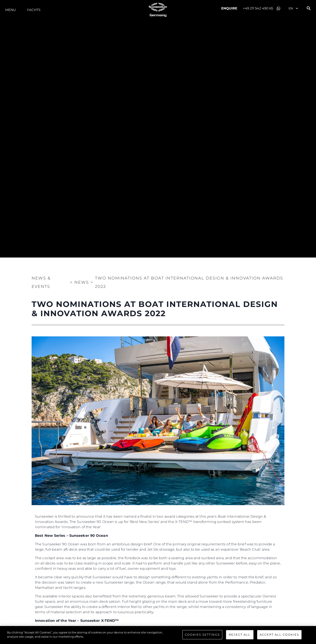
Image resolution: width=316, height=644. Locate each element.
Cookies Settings (202, 636)
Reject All (240, 636)
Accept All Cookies (279, 636)
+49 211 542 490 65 (258, 8)
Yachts (34, 10)
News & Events (41, 282)
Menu (11, 10)
